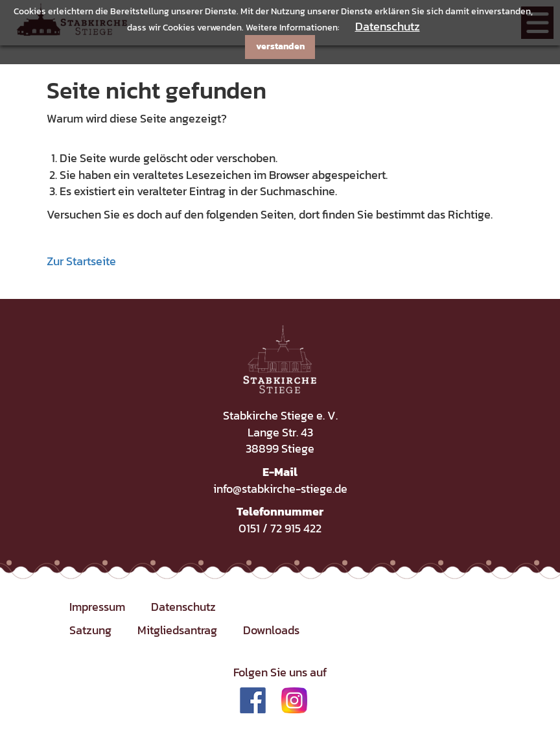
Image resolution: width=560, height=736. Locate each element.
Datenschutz (388, 26)
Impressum (97, 607)
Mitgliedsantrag (177, 630)
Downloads (271, 630)
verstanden (280, 46)
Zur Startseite (81, 261)
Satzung (90, 630)
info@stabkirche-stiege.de (280, 489)
